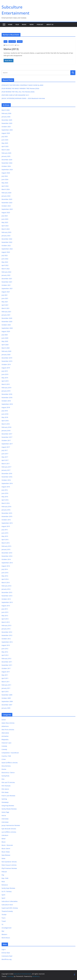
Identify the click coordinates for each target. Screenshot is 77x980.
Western (4, 934)
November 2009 (7, 695)
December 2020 (7, 318)
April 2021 (5, 305)
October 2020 (6, 325)
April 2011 (5, 678)
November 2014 (7, 556)
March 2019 (6, 384)
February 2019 (6, 388)
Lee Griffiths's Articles (9, 832)
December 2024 (7, 160)
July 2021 (5, 295)
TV (2, 924)
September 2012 (7, 642)
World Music (6, 938)
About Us (50, 24)
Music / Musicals (7, 845)
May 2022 (5, 262)
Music (24, 24)
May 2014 (5, 576)
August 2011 (6, 672)
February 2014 (6, 586)
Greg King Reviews (8, 806)
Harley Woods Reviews (9, 809)
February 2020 (6, 351)
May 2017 (5, 457)
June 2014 (5, 573)
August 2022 (6, 252)
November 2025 (7, 123)
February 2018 (6, 427)
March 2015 (6, 543)
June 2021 (5, 298)
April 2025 (5, 146)
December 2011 (7, 662)
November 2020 (7, 322)
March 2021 (6, 308)
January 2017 (6, 470)
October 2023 (6, 206)
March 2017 (6, 464)
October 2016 (6, 480)
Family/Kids (5, 776)
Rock (3, 882)
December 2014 (7, 553)
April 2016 (5, 500)
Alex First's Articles (8, 730)
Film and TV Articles (8, 782)
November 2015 (7, 516)
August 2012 (6, 645)
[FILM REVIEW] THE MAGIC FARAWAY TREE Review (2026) (20, 88)
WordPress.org (7, 959)
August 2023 (6, 212)
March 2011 (6, 682)
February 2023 (6, 232)
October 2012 (6, 639)
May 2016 (5, 497)
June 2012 (5, 649)
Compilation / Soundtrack (10, 753)
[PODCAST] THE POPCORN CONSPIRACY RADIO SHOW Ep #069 (22, 85)
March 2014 (6, 583)
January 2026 (6, 117)
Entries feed (6, 953)
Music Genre (6, 849)
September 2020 (7, 328)
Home (10, 24)
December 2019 (7, 358)
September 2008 (7, 701)
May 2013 (5, 616)
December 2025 (7, 120)
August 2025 (6, 133)
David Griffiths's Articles (10, 763)
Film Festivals (6, 786)
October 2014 (6, 559)
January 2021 (6, 315)
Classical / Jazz (6, 743)
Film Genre (12, 42)
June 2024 (5, 179)
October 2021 (6, 285)
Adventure (5, 726)
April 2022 (5, 265)
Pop (3, 875)
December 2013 (7, 592)
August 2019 (6, 368)
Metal (4, 839)
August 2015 (6, 526)
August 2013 (6, 606)
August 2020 (6, 331)
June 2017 (5, 454)
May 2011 (5, 675)
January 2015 (6, 549)
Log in (4, 949)
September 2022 (7, 249)
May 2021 (5, 302)
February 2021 (6, 312)
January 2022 (6, 275)
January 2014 (6, 589)
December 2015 (7, 513)
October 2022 (6, 246)
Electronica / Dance (8, 773)
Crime (4, 759)
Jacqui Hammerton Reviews (11, 825)
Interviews (5, 819)
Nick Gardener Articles (9, 862)
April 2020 (5, 345)
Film (17, 24)
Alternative (5, 733)
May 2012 (5, 652)
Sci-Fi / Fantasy (7, 891)
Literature (5, 835)
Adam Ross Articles (8, 723)
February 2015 (6, 546)
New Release (6, 855)
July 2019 (5, 371)
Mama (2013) (11, 49)
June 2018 (5, 414)
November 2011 (7, 665)
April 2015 (5, 540)
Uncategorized (6, 928)
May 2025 (5, 143)
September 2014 (7, 563)
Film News (5, 792)
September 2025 (7, 130)
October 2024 (6, 166)
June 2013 (5, 612)
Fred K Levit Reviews (8, 796)
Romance (5, 885)
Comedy (4, 746)
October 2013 (6, 599)
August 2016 (6, 487)
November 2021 (7, 282)
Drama (4, 769)
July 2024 (5, 176)
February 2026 (6, 113)
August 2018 (6, 407)
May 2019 (5, 378)
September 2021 (7, 288)
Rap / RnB (5, 878)
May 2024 (5, 183)
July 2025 (5, 137)
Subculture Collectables (10, 901)
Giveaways (5, 802)
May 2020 (5, 341)
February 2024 (6, 193)
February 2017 (6, 467)
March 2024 (6, 189)
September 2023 (7, 209)
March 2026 (6, 110)
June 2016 (5, 493)
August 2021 (6, 292)
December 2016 (7, 473)
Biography (5, 739)
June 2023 (5, 219)
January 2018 (6, 431)
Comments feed (7, 956)
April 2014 (5, 579)
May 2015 (5, 536)
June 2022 (5, 259)
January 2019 (6, 391)
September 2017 (7, 444)
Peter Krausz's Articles (9, 865)
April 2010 (5, 692)
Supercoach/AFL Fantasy (10, 908)
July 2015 (5, 530)
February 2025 (6, 153)
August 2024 (6, 173)
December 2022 (7, 239)
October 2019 (6, 364)
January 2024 (6, 196)
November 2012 (7, 635)
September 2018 (7, 404)
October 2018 (6, 401)
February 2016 (6, 507)
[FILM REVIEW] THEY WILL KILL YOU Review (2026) (18, 92)
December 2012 (7, 632)
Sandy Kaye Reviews (8, 888)
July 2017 (5, 450)
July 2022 (5, 255)
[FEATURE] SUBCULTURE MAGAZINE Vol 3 (15, 95)
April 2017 (5, 460)
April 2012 (5, 655)
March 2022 (6, 269)
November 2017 (7, 437)
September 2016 (7, 483)
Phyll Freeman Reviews (9, 868)
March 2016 (6, 503)
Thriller (4, 915)
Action (4, 720)
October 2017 (6, 440)
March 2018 (6, 424)
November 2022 (7, 242)
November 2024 (7, 163)
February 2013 (6, 625)
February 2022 (6, 272)
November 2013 (7, 596)
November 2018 (7, 397)
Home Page (5, 812)
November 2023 (7, 203)
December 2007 (7, 705)
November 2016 (7, 477)
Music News (6, 852)
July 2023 (5, 216)
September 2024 (7, 170)
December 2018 (7, 394)
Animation (5, 736)
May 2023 (5, 222)
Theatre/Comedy (7, 911)
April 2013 (5, 619)
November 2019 (7, 361)
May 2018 (5, 417)
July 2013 (5, 609)
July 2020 (5, 335)
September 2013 (7, 602)
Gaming (4, 799)
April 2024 (5, 186)
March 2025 (6, 150)
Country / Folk (6, 756)
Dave (18, 45)
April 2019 (5, 381)
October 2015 (6, 520)
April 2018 (5, 421)
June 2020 (5, 338)
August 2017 (6, 447)
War (3, 931)
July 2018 (5, 411)
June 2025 (5, 140)
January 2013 (6, 629)
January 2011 (6, 688)
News (32, 24)
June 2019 (5, 374)
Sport (3, 895)
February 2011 (6, 685)
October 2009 (6, 698)
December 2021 (7, 279)
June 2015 (5, 533)
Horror (20, 42)
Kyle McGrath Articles (9, 829)
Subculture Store (7, 905)
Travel (4, 921)
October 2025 (6, 127)
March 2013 (6, 622)
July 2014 (5, 569)
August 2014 (6, 566)
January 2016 (6, 510)
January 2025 (6, 156)
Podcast (40, 24)
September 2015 (7, 523)
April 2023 (5, 226)
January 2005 (6, 708)
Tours (4, 918)
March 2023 (6, 229)
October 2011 (6, 668)
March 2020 (6, 348)
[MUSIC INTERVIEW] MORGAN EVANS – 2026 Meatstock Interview (23, 98)
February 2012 (6, 658)
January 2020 (6, 355)
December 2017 (7, 434)
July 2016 (5, 490)
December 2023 (7, 199)
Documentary (6, 766)
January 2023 (6, 236)
